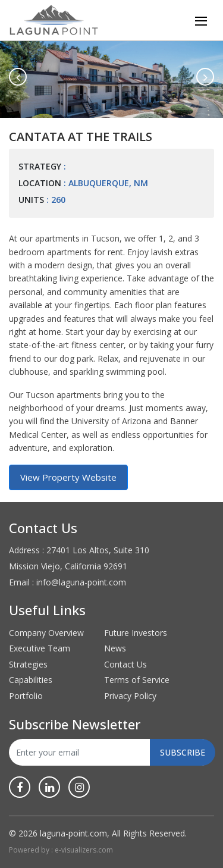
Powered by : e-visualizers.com (61, 850)
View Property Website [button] (68, 477)
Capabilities (31, 680)
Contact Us (125, 664)
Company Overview (46, 633)
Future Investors (136, 633)
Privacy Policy (130, 696)
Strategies (28, 664)
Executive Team (40, 648)
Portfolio (26, 696)
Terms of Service (137, 680)
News (115, 648)
